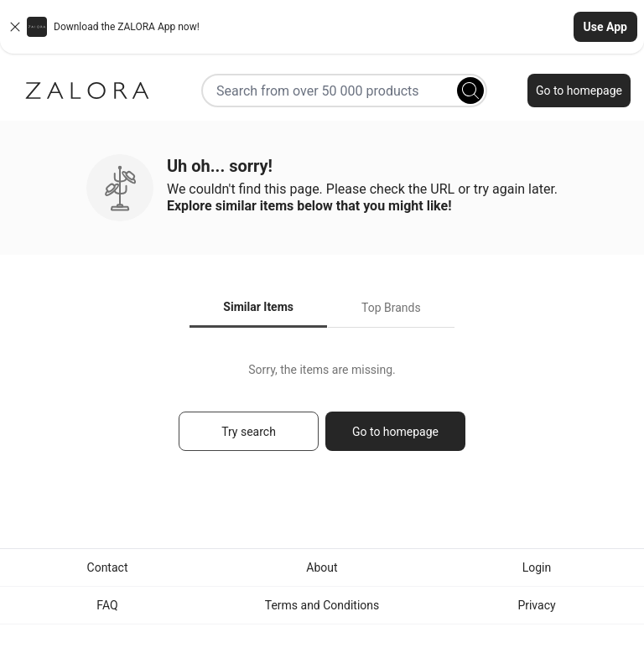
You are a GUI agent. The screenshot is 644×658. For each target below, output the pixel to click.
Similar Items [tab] (258, 307)
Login (537, 567)
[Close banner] (15, 27)
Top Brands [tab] (391, 308)
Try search (249, 432)
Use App (605, 27)
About (322, 567)
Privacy (536, 605)
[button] (322, 27)
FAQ (107, 605)
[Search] (470, 91)
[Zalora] (87, 91)
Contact (108, 567)
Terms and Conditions (322, 605)
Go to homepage (579, 91)
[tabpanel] (322, 414)
